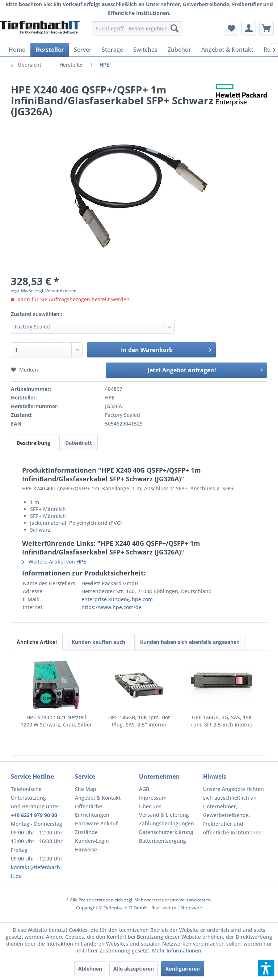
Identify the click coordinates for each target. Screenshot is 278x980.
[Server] (83, 50)
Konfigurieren (183, 969)
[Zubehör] (179, 50)
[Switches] (145, 50)
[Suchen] (174, 28)
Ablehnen (90, 969)
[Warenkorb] (266, 28)
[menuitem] (137, 28)
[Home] (17, 50)
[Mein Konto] (249, 28)
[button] (266, 968)
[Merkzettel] (231, 28)
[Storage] (112, 50)
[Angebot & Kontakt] (227, 50)
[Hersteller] (50, 50)
